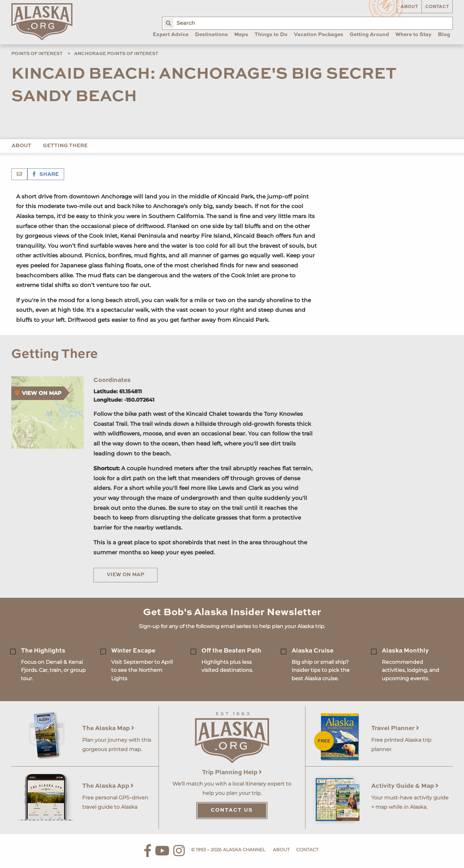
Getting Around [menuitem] (369, 35)
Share (46, 175)
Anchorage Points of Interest (116, 54)
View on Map (126, 575)
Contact (437, 7)
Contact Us (232, 810)
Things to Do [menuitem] (271, 35)
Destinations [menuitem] (211, 35)
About (409, 7)
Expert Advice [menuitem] (171, 35)
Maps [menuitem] (241, 35)
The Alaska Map (108, 728)
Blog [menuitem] (444, 35)
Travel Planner (395, 728)
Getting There (65, 146)
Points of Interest (37, 54)
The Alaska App (108, 786)
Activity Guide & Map (405, 786)
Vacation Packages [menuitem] (319, 35)
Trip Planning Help (232, 773)
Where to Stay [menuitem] (413, 35)
